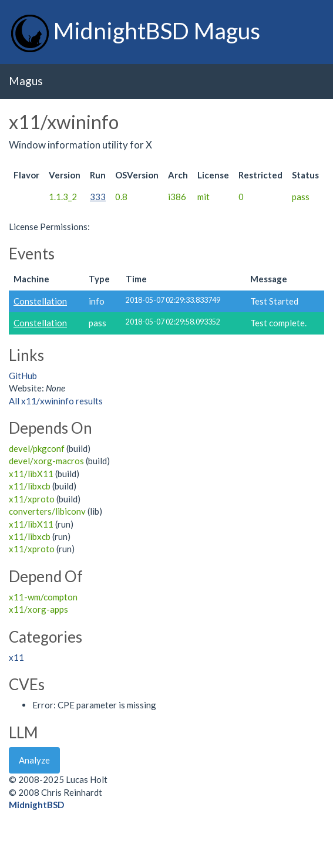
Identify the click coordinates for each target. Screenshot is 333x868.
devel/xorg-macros (46, 461)
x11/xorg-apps (38, 609)
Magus (26, 81)
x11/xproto (32, 499)
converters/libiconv (47, 511)
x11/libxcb (30, 486)
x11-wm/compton (43, 597)
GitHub (23, 376)
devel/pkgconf (37, 448)
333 (98, 197)
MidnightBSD (36, 805)
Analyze (34, 760)
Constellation (40, 301)
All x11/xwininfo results (56, 401)
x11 (16, 657)
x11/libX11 (31, 474)
